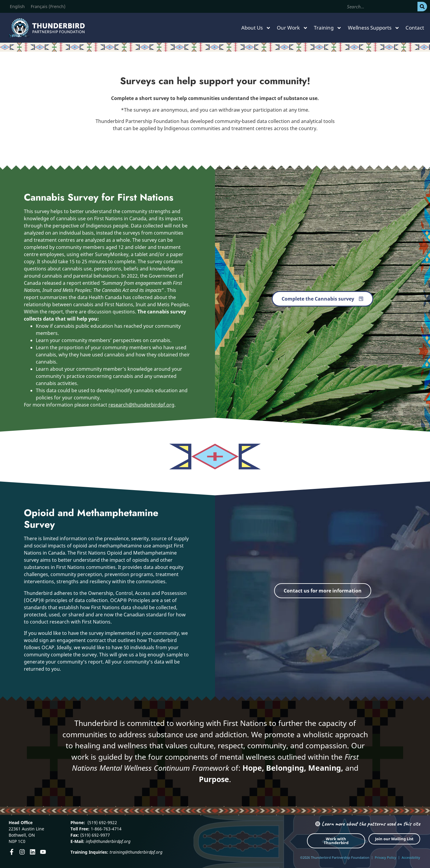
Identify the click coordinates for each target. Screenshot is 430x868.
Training (328, 28)
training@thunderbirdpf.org (136, 852)
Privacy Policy (386, 857)
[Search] (422, 7)
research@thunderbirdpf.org (141, 405)
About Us (256, 28)
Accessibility (411, 857)
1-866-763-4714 (106, 829)
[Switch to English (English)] (17, 7)
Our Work (292, 28)
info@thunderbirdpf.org (108, 841)
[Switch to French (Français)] (48, 7)
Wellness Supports (374, 28)
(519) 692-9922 (102, 822)
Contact (415, 28)
